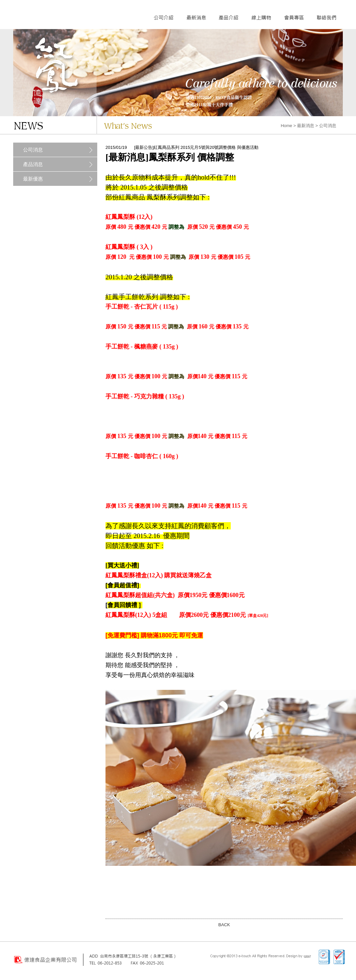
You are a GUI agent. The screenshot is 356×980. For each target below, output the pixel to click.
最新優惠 (33, 179)
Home (287, 126)
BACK (224, 925)
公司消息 (33, 150)
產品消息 (33, 164)
